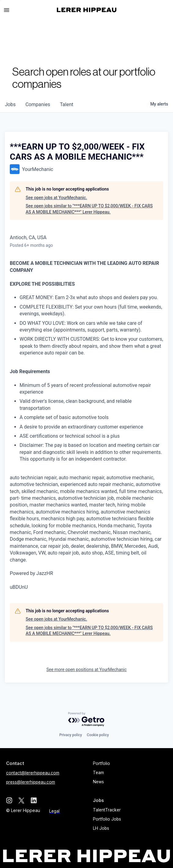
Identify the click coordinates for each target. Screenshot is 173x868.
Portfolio (101, 763)
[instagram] (9, 800)
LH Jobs (101, 828)
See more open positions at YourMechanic (87, 670)
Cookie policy (98, 735)
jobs (10, 104)
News (98, 782)
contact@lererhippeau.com (33, 773)
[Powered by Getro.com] (86, 720)
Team (98, 773)
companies (38, 104)
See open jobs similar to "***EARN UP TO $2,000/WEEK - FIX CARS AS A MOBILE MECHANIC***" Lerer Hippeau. (89, 209)
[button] (9, 10)
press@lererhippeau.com (31, 782)
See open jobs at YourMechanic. (56, 198)
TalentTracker (107, 810)
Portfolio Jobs (107, 819)
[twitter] (21, 800)
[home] (87, 10)
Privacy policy (71, 735)
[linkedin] (34, 800)
